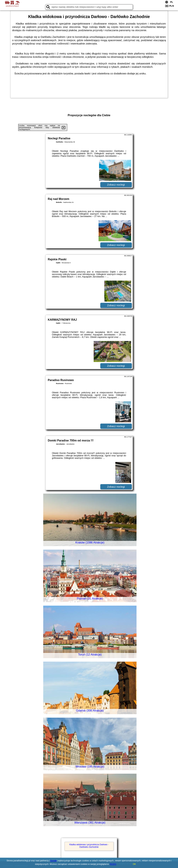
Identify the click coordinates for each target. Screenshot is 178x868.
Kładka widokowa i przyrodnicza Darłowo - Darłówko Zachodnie (89, 846)
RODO (113, 864)
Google (53, 861)
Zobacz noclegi (116, 185)
